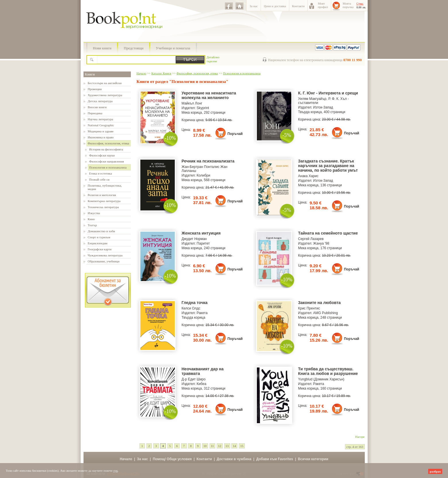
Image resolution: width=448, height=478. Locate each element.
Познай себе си (99, 179)
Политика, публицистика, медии (105, 187)
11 (213, 446)
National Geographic (101, 125)
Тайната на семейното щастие (328, 233)
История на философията (106, 149)
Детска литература (100, 101)
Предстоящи (134, 48)
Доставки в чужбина (234, 459)
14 (234, 446)
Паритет (203, 243)
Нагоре (360, 437)
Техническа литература (103, 207)
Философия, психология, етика (108, 143)
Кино (91, 219)
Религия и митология (102, 195)
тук (116, 471)
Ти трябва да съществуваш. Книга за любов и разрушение (328, 371)
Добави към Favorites (275, 459)
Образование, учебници (104, 261)
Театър (92, 225)
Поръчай (235, 134)
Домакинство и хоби (101, 231)
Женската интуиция (201, 233)
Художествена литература (105, 95)
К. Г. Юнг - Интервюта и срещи (328, 93)
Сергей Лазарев (311, 239)
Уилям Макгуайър (312, 99)
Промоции (95, 89)
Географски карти (100, 249)
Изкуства (94, 213)
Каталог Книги (161, 73)
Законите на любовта (320, 303)
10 (205, 446)
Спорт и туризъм (99, 237)
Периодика (95, 113)
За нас (254, 6)
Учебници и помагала (173, 48)
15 (242, 446)
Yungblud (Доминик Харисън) (321, 379)
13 (227, 446)
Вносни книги (97, 107)
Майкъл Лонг (192, 103)
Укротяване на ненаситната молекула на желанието (209, 95)
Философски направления (107, 161)
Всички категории (313, 459)
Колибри (203, 175)
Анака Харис (308, 176)
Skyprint (203, 108)
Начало (141, 73)
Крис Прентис (309, 308)
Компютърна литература (104, 201)
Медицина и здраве (101, 131)
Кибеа (201, 384)
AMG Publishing (325, 313)
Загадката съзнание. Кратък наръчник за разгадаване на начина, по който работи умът (328, 166)
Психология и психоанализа (108, 167)
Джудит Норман (194, 239)
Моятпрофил (323, 5)
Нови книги (102, 48)
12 (220, 446)
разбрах (435, 471)
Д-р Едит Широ (194, 379)
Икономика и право (101, 137)
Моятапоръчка (348, 5)
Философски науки (102, 155)
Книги (90, 74)
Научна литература (101, 119)
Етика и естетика (101, 173)
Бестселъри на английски (105, 83)
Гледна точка (195, 303)
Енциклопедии (98, 243)
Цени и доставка (275, 6)
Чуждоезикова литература (105, 255)
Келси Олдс (191, 308)
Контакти (298, 6)
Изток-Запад (323, 107)
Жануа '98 (321, 243)
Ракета (202, 313)
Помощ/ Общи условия (172, 459)
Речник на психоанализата (208, 161)
